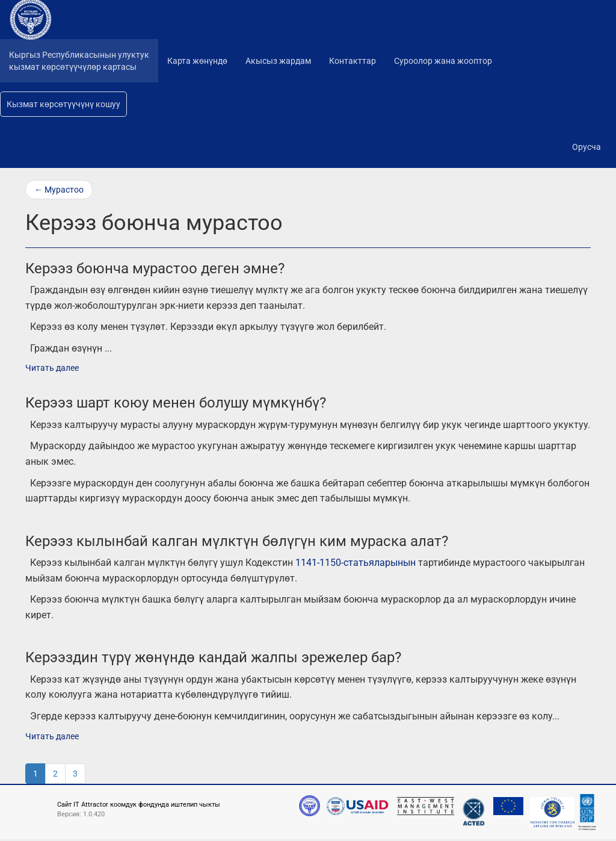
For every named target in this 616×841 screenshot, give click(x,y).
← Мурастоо (59, 190)
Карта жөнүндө (197, 61)
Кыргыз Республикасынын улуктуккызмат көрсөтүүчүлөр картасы (79, 61)
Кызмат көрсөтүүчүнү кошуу (63, 104)
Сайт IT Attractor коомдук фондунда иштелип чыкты (139, 805)
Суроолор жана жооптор (443, 61)
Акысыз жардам (278, 61)
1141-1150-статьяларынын (356, 563)
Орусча (587, 147)
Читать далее (52, 368)
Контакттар (353, 61)
